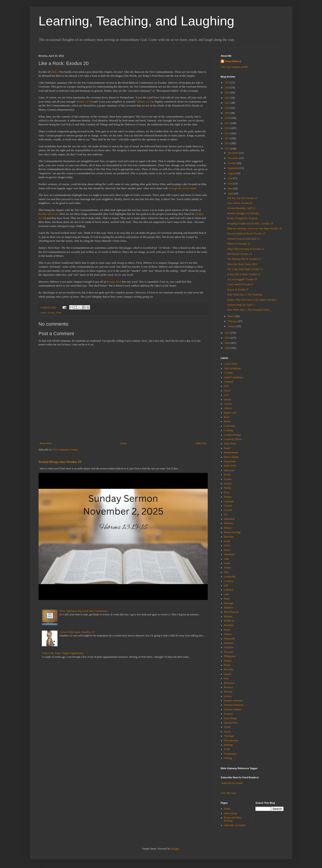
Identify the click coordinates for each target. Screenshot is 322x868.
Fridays (228, 497)
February (233, 321)
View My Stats (228, 793)
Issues (227, 545)
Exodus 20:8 (114, 282)
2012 (228, 149)
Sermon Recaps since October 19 (60, 462)
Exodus (51, 313)
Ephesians (229, 470)
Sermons (229, 714)
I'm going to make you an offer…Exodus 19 (250, 224)
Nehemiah (229, 639)
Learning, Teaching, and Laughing (136, 21)
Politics (228, 661)
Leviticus (229, 581)
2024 (228, 88)
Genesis (228, 506)
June (230, 184)
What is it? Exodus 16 (239, 244)
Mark (227, 599)
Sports (227, 727)
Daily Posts (230, 444)
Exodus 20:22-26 (48, 214)
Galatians (229, 501)
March (231, 316)
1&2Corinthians (232, 368)
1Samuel (229, 382)
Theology (229, 736)
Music (227, 630)
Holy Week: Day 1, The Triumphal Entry (248, 310)
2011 (228, 333)
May (230, 189)
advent (227, 399)
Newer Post (46, 443)
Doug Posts (230, 461)
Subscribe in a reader (232, 783)
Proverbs (229, 669)
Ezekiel (228, 484)
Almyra (228, 408)
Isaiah (227, 541)
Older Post (201, 443)
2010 (228, 338)
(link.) (55, 72)
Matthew (229, 608)
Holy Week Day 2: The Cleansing (245, 295)
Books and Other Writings (233, 819)
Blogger (175, 849)
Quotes (228, 674)
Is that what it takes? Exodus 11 (244, 274)
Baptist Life (230, 413)
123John (228, 373)
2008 (228, 348)
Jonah (227, 563)
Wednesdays (230, 754)
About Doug (230, 813)
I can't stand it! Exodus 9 (240, 284)
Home (123, 443)
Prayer (227, 665)
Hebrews (229, 523)
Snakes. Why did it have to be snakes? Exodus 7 (252, 300)
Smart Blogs (230, 718)
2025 (228, 83)
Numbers (229, 643)
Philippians (230, 656)
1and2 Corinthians (234, 377)
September (234, 168)
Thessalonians (231, 740)
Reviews (228, 687)
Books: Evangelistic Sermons (242, 218)
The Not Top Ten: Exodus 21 (242, 198)
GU (226, 515)
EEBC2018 (230, 466)
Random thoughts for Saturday (243, 213)
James (227, 550)
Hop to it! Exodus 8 (237, 290)
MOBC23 (229, 621)
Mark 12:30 (85, 102)
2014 (228, 138)
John (226, 559)
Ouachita (229, 647)
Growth (228, 510)
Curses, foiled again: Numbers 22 (77, 632)
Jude (226, 572)
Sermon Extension (234, 705)
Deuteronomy (231, 452)
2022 (228, 98)
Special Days (231, 723)
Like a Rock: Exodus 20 (240, 203)
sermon (228, 696)
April (231, 194)
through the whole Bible (183, 188)
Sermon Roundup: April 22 (241, 208)
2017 (228, 123)
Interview (229, 537)
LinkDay (229, 590)
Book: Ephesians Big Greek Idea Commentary (84, 611)
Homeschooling (232, 532)
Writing (228, 758)
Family (228, 488)
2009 (228, 343)
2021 (228, 103)
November (234, 158)
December (233, 153)
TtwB (59, 313)
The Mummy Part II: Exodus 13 (244, 259)
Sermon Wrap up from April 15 (243, 239)
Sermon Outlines (233, 709)
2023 (228, 93)
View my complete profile (234, 67)
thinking (228, 745)
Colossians (230, 426)
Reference (229, 683)
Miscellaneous (231, 612)
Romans (228, 692)
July (230, 178)
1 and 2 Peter (231, 364)
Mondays (229, 625)
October (232, 163)
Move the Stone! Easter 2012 (242, 264)
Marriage (229, 603)
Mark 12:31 (145, 102)
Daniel (227, 448)
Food (227, 492)
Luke (227, 594)
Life (226, 585)
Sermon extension (233, 701)
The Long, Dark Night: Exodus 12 (245, 269)
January (232, 326)
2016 (228, 128)
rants (226, 678)
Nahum (228, 634)
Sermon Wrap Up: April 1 (240, 305)
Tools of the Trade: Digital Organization (63, 653)
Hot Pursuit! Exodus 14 (239, 254)
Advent (228, 404)
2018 (228, 118)
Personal (228, 652)
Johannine (229, 554)
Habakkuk (229, 519)
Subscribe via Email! (235, 825)
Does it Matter (231, 457)
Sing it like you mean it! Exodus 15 (245, 249)
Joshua (228, 568)
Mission (228, 616)
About (227, 391)
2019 (228, 113)
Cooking (228, 430)
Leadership (230, 576)
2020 (228, 108)
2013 (228, 143)
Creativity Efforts (233, 439)
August (232, 173)
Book (227, 417)
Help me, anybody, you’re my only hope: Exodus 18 (254, 229)
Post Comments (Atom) (65, 450)
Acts (226, 395)
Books (227, 421)
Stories (228, 732)
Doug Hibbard (233, 61)
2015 (228, 133)
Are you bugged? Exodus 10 (242, 279)
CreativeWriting (232, 435)
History (228, 528)
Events (228, 475)
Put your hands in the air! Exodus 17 (246, 234)
